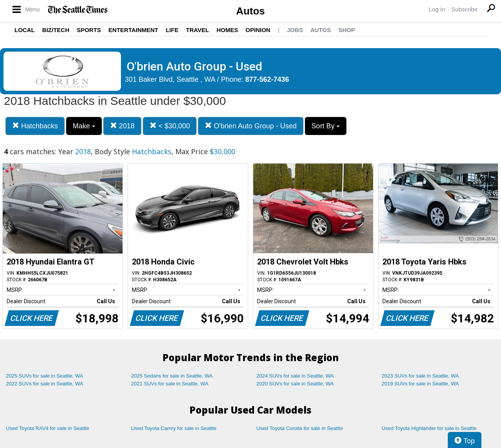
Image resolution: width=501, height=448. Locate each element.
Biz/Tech (56, 30)
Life (172, 30)
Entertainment (133, 30)
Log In (437, 9)
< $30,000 (170, 126)
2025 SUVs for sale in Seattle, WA (45, 376)
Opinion (258, 30)
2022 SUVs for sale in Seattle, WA (45, 384)
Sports (89, 30)
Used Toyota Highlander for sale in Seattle (429, 428)
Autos (250, 11)
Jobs (295, 30)
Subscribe (464, 9)
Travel (197, 30)
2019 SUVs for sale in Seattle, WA (420, 384)
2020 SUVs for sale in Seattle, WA (295, 384)
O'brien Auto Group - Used (251, 126)
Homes (227, 30)
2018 (122, 126)
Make (84, 126)
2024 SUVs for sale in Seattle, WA (295, 376)
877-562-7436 (267, 79)
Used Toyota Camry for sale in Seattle (174, 428)
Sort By (326, 126)
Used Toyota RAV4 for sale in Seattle (48, 428)
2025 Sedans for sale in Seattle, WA (172, 376)
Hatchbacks (35, 126)
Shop (347, 30)
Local (25, 30)
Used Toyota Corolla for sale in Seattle (300, 428)
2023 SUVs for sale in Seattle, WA (420, 376)
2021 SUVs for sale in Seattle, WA (170, 384)
